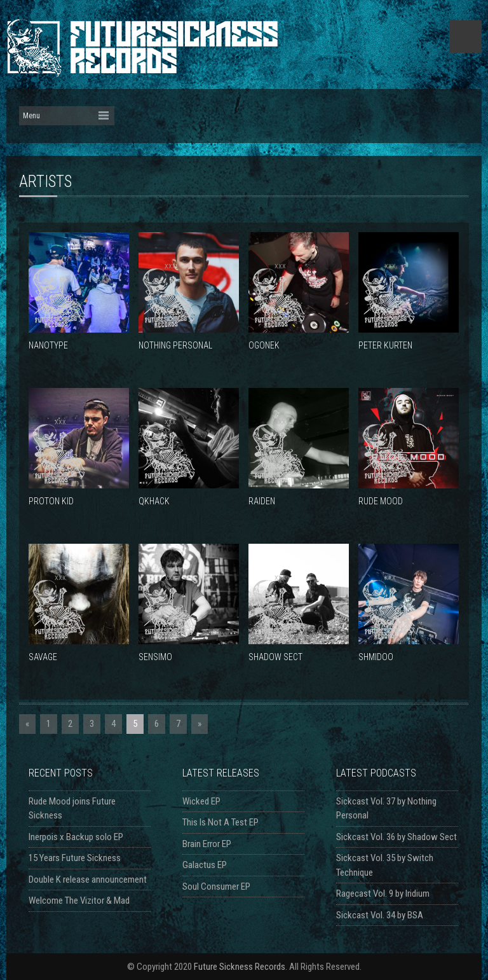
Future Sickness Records (240, 967)
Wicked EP (201, 801)
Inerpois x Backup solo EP (76, 837)
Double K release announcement (88, 880)
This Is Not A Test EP (220, 822)
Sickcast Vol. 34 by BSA (380, 915)
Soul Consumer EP (216, 887)
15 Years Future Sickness (75, 858)
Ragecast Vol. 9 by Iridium (383, 894)
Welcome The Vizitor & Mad (79, 901)
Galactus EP (205, 865)
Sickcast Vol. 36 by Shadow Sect (396, 837)
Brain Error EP (207, 844)
